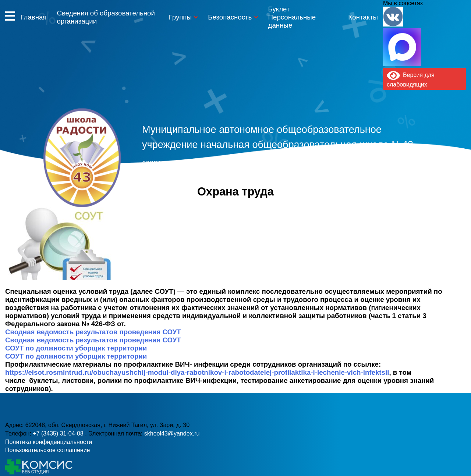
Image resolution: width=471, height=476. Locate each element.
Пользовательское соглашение (47, 450)
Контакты (363, 17)
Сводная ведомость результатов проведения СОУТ (93, 332)
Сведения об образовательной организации (106, 17)
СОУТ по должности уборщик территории (76, 348)
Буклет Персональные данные (292, 17)
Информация (10, 16)
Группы (180, 17)
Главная (33, 17)
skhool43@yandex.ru (337, 176)
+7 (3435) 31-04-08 (205, 176)
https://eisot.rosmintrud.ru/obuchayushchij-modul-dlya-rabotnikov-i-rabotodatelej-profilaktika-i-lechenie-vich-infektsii (197, 372)
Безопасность (230, 17)
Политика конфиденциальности (49, 442)
